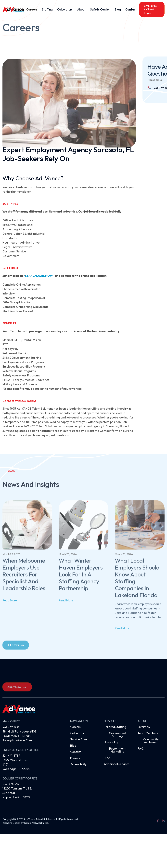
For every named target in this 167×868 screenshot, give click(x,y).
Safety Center (100, 9)
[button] (47, 9)
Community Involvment (151, 741)
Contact (131, 9)
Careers (32, 9)
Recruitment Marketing (117, 750)
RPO (107, 758)
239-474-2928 (12, 784)
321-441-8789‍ (11, 756)
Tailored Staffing (115, 727)
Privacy (75, 758)
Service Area (79, 739)
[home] (13, 9)
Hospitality (111, 742)
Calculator (77, 733)
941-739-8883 (11, 727)
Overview (144, 727)
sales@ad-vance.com (17, 740)
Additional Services (117, 764)
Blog (118, 9)
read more (10, 606)
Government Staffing (117, 735)
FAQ (141, 749)
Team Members (148, 733)
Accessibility (78, 764)
